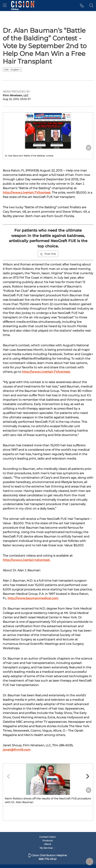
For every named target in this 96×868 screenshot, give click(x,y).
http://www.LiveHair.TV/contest (27, 193)
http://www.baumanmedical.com (33, 598)
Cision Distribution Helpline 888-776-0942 (48, 857)
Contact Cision (48, 837)
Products (48, 841)
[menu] (5, 6)
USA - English (12, 70)
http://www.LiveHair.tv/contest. (27, 560)
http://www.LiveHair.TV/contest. (46, 372)
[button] (82, 6)
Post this (48, 254)
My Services (48, 848)
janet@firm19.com (17, 750)
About (48, 844)
